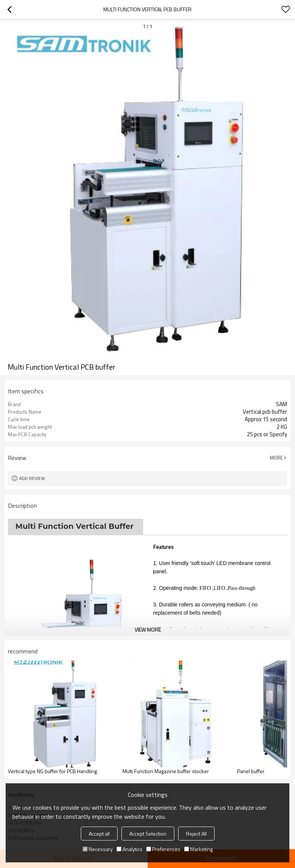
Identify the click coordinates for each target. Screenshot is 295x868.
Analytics (129, 849)
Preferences (163, 849)
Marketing (198, 849)
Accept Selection (148, 834)
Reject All (196, 834)
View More (148, 630)
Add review (32, 478)
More (276, 458)
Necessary (98, 849)
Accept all (99, 834)
